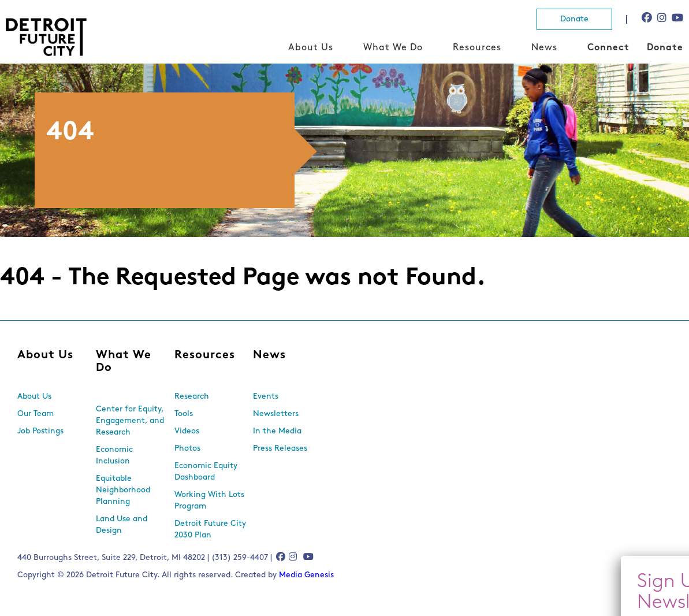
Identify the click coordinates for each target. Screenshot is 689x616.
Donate (574, 19)
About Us (311, 48)
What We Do (393, 48)
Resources (477, 48)
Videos (187, 431)
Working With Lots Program (209, 501)
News (544, 48)
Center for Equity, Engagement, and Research (130, 421)
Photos (187, 449)
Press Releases (280, 449)
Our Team (36, 414)
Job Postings (40, 431)
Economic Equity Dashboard (206, 472)
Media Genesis (306, 575)
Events (266, 397)
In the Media (277, 431)
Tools (184, 414)
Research (192, 397)
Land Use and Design (122, 525)
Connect (608, 48)
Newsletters (276, 414)
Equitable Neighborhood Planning (123, 490)
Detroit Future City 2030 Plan (210, 530)
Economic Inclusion (114, 456)
